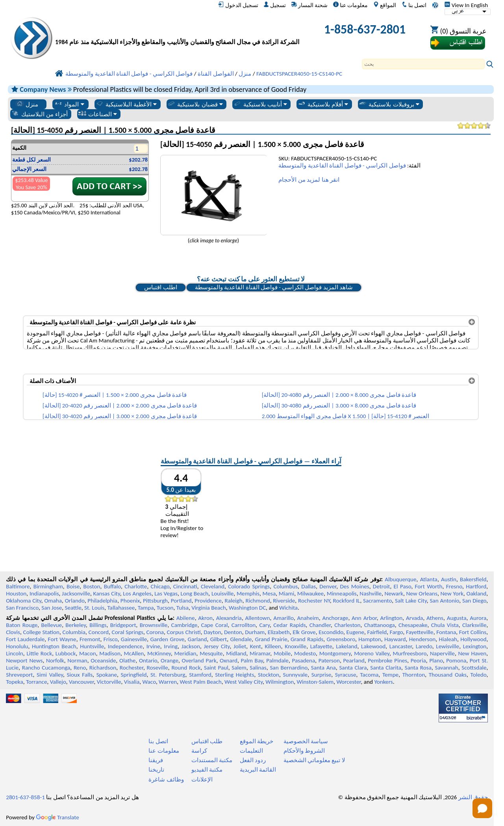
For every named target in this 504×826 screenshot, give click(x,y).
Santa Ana (323, 668)
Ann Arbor (364, 618)
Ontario (148, 660)
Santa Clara (353, 668)
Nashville (371, 593)
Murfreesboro (410, 653)
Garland (197, 639)
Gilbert (219, 639)
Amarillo (283, 618)
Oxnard (229, 660)
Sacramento (377, 601)
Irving (171, 646)
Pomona (456, 660)
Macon (88, 653)
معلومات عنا (350, 5)
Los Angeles (137, 593)
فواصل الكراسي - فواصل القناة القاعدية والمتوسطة (342, 166)
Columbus (286, 586)
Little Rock (39, 653)
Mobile (282, 653)
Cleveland (213, 586)
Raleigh (234, 601)
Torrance (37, 682)
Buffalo (112, 586)
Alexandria (229, 618)
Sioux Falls (80, 675)
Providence (208, 601)
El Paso (403, 586)
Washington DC (247, 608)
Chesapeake (413, 625)
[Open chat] (482, 808)
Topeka (15, 682)
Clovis (13, 632)
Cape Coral (215, 625)
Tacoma (369, 675)
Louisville (222, 593)
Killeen (273, 646)
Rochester (132, 668)
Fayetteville (420, 632)
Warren (168, 682)
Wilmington (280, 682)
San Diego (474, 601)
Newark (394, 593)
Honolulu (17, 646)
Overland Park (199, 660)
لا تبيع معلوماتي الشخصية (314, 760)
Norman (77, 660)
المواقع (385, 5)
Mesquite (211, 653)
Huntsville (92, 646)
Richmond (258, 601)
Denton (233, 632)
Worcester (348, 682)
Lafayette (321, 646)
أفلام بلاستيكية (323, 104)
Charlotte (136, 586)
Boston (92, 586)
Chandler (320, 625)
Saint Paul (216, 668)
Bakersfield (473, 579)
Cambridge (184, 625)
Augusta (457, 618)
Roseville (157, 668)
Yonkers (383, 682)
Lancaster (401, 646)
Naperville (442, 653)
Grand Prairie (271, 639)
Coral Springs (128, 632)
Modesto (305, 653)
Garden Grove (168, 639)
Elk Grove (304, 632)
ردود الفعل (253, 760)
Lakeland (346, 646)
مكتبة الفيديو (207, 770)
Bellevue (51, 625)
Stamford (200, 675)
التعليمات (251, 751)
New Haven (472, 653)
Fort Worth (429, 586)
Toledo (479, 675)
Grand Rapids (307, 639)
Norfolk (55, 660)
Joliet (240, 646)
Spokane (107, 675)
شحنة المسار (309, 5)
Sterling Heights (234, 675)
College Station (41, 632)
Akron (205, 618)
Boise (73, 586)
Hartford (476, 586)
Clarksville (474, 625)
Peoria (418, 660)
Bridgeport (123, 625)
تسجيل (275, 5)
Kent (256, 646)
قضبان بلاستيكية (195, 104)
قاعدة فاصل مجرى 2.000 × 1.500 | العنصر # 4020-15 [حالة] (115, 395)
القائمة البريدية (258, 770)
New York (452, 593)
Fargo (397, 632)
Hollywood (473, 639)
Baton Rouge (22, 625)
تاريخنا (156, 770)
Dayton (212, 632)
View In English (466, 5)
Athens (435, 618)
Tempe (390, 675)
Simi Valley (50, 675)
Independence (125, 646)
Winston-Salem (315, 682)
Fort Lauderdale (25, 639)
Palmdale (277, 660)
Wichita (288, 608)
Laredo (424, 646)
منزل (27, 104)
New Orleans (422, 593)
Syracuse (346, 675)
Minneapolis (342, 593)
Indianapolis (44, 593)
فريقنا (156, 760)
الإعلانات (202, 779)
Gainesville (134, 639)
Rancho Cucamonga (46, 668)
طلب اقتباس (207, 741)
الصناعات (97, 114)
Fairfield (377, 632)
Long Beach (195, 593)
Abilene (186, 618)
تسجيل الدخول (238, 5)
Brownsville (154, 625)
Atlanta (429, 579)
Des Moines (354, 586)
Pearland (354, 660)
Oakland (476, 593)
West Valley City (244, 682)
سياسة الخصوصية (306, 741)
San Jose (52, 608)
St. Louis (94, 608)
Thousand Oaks (448, 675)
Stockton (269, 675)
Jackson (191, 646)
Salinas (258, 668)
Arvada (414, 618)
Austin (449, 579)
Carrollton (244, 625)
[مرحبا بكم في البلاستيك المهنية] (177, 31)
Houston (16, 593)
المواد (69, 104)
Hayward (395, 639)
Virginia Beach (209, 608)
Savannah (447, 668)
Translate (57, 817)
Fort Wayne (62, 639)
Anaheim (308, 618)
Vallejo (58, 682)
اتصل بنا (414, 5)
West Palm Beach (201, 682)
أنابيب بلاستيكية (260, 104)
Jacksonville (76, 593)
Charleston (347, 625)
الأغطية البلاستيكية (126, 104)
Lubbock (66, 653)
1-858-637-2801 (365, 29)
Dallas (309, 586)
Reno (80, 668)
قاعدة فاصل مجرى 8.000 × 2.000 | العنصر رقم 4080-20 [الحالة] (339, 395)
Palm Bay (252, 660)
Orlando (75, 601)
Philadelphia (102, 601)
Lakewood (373, 646)
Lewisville (447, 646)
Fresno (454, 586)
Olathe (127, 660)
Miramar (260, 653)
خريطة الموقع (257, 741)
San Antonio (444, 601)
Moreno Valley (372, 653)
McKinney (159, 653)
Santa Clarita (386, 668)
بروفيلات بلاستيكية (389, 104)
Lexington (475, 646)
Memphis (248, 593)
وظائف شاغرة (166, 779)
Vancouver (82, 682)
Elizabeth (279, 632)
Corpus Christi (183, 632)
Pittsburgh (155, 601)
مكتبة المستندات (212, 760)
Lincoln (15, 653)
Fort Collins (473, 632)
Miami (286, 593)
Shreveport (19, 675)
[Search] (423, 64)
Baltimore (18, 586)
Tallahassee (121, 608)
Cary (264, 625)
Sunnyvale (296, 675)
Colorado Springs (249, 586)
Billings (98, 625)
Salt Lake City (411, 601)
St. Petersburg (168, 675)
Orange (170, 660)
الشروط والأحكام (304, 751)
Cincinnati (185, 586)
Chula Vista (445, 625)
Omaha (53, 601)
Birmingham (48, 586)
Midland (236, 653)
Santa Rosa (418, 668)
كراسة (199, 751)
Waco (149, 682)
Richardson (103, 668)
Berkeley (76, 625)
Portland (181, 601)
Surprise (321, 675)
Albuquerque (400, 579)
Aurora (478, 618)
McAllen (134, 653)
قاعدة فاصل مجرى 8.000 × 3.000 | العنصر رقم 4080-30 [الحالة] (339, 406)
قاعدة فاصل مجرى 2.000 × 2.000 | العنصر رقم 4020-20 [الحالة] (120, 406)
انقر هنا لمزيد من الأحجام (309, 180)
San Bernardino (289, 668)
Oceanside (103, 660)
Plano (436, 660)
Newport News (24, 660)
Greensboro (341, 639)
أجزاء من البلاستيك (40, 114)
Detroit (382, 586)
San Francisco (22, 608)
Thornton (414, 675)
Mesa (269, 593)
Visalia (132, 682)
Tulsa (183, 608)
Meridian (185, 653)
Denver (328, 586)
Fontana (446, 632)
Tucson (165, 608)
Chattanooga (380, 625)
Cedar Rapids (289, 625)
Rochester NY (314, 601)
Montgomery (335, 653)
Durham (255, 632)
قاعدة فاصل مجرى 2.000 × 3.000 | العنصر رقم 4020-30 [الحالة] (120, 416)
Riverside (284, 601)
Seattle (73, 608)
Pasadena (303, 660)
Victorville (109, 682)
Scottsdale (474, 668)
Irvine (153, 646)
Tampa (146, 608)
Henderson (422, 639)
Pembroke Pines (387, 660)
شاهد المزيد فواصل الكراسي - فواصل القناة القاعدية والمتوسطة (274, 287)
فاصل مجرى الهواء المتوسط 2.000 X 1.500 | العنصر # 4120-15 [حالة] (346, 416)
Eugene (356, 632)
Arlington (391, 618)
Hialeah (448, 639)
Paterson (329, 660)
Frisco (111, 639)
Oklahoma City (24, 601)
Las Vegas (166, 593)
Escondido (331, 632)
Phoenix (130, 601)
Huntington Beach (54, 646)
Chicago (160, 586)
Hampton (370, 639)
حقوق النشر (473, 797)
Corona (155, 632)
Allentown (258, 618)
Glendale (241, 639)
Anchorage (335, 618)
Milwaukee (310, 593)
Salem (239, 668)
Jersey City (217, 646)
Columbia (74, 632)
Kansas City (107, 593)
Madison (110, 653)
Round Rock (186, 668)
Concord (99, 632)
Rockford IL (346, 601)
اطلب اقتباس (160, 287)
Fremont (90, 639)
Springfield (134, 675)
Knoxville (296, 646)
